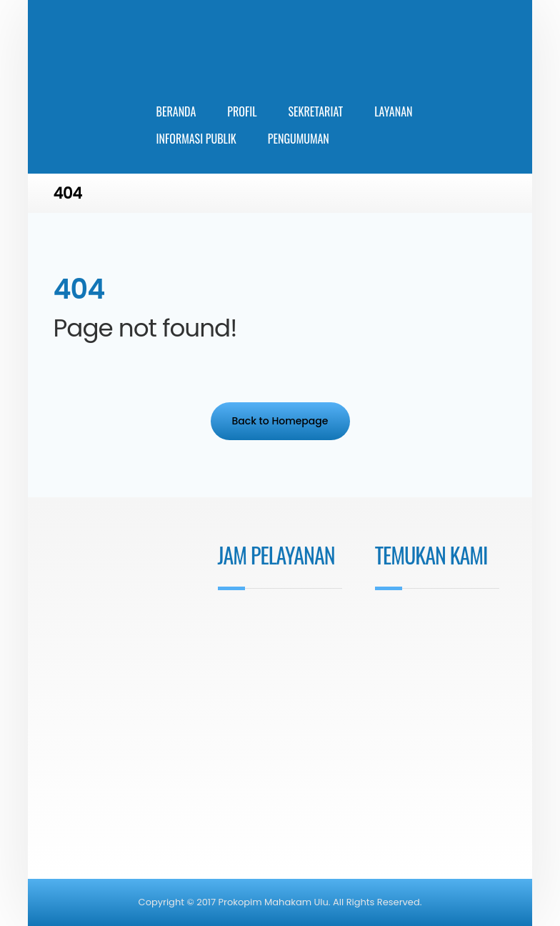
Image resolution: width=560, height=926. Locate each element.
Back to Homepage (280, 421)
